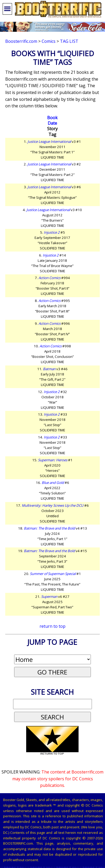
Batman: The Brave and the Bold (49, 528)
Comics (49, 41)
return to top (52, 626)
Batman (49, 369)
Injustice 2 (52, 232)
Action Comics (49, 278)
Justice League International (49, 142)
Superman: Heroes (53, 460)
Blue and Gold (53, 483)
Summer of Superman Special (53, 574)
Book (52, 118)
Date (52, 123)
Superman (49, 597)
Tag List (69, 41)
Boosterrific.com (21, 41)
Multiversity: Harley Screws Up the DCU (53, 505)
